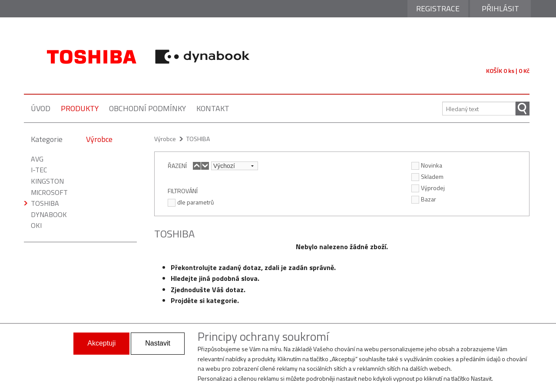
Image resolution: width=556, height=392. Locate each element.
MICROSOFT (49, 192)
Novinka (427, 165)
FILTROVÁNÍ (183, 191)
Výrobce (99, 139)
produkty (80, 108)
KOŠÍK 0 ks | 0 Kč (508, 71)
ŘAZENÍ (177, 165)
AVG (37, 159)
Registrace (438, 8)
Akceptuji (101, 343)
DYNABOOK (49, 214)
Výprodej (428, 188)
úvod (41, 108)
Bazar (424, 199)
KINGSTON (47, 181)
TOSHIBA (45, 203)
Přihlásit (500, 8)
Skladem (427, 176)
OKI (36, 225)
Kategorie (47, 139)
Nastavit (158, 343)
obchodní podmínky (147, 108)
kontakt (213, 108)
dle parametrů (191, 202)
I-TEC (39, 170)
